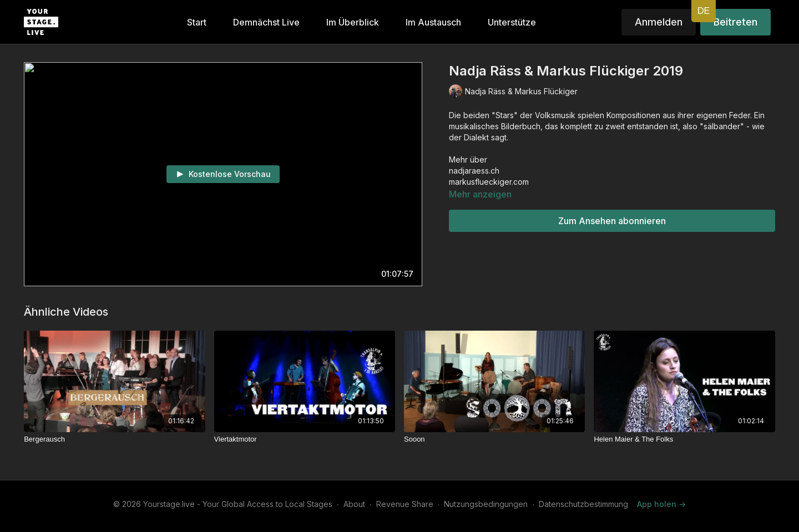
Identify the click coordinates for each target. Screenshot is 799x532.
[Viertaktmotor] (305, 439)
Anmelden (659, 22)
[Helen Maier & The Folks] (684, 439)
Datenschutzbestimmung (583, 504)
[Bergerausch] (114, 439)
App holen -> (661, 504)
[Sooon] (494, 439)
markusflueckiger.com (489, 182)
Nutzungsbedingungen (486, 504)
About (354, 504)
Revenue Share (405, 504)
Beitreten (735, 22)
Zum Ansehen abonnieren (612, 221)
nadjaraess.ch (474, 171)
